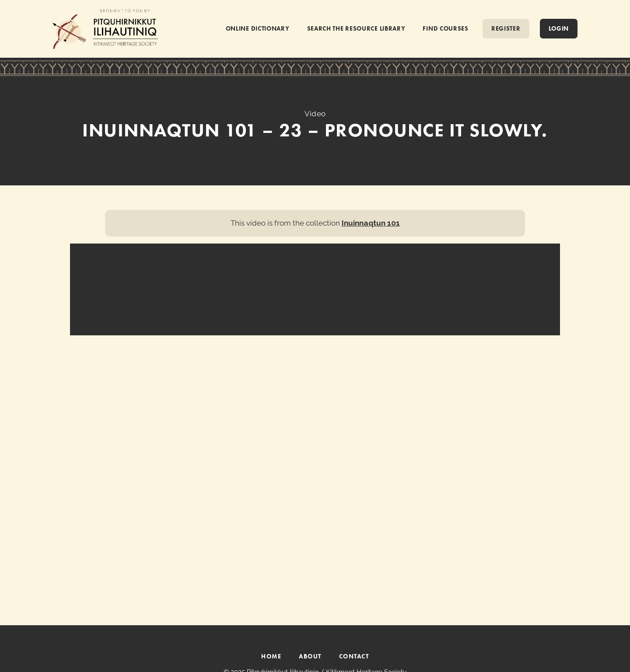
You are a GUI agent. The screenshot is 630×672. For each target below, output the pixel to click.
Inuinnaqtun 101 (371, 223)
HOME (271, 656)
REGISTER (506, 28)
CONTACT (354, 656)
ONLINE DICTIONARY (258, 28)
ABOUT (310, 656)
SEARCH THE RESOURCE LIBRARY (356, 28)
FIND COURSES (445, 28)
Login (559, 28)
